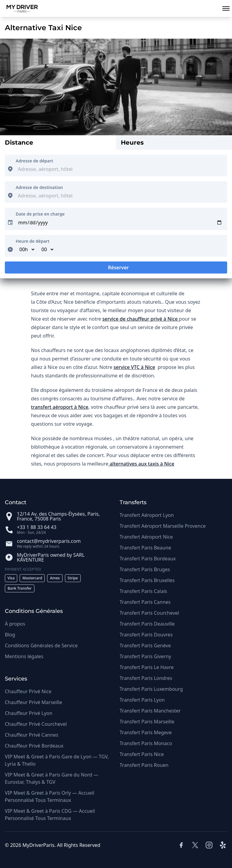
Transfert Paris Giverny (145, 656)
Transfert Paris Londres (146, 678)
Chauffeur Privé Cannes (32, 735)
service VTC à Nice (134, 367)
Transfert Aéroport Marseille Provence (163, 526)
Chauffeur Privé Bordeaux (34, 746)
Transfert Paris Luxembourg (151, 689)
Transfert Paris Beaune (145, 548)
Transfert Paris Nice (142, 754)
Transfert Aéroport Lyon (147, 515)
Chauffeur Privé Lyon (29, 713)
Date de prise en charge (40, 214)
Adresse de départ (34, 161)
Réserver (116, 269)
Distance (19, 143)
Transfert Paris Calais (143, 591)
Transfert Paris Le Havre (147, 667)
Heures (132, 143)
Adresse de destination (39, 187)
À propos (15, 624)
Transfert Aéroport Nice (146, 537)
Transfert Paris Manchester (150, 711)
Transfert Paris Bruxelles (147, 580)
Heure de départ (33, 241)
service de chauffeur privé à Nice (141, 319)
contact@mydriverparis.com (49, 541)
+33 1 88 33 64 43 (37, 527)
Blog (10, 635)
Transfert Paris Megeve (146, 732)
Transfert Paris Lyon (142, 700)
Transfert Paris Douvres (146, 635)
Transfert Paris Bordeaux (148, 559)
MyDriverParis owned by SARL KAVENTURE (51, 557)
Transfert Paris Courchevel (149, 613)
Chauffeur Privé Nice (28, 691)
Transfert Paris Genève (145, 645)
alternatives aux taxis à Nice (141, 464)
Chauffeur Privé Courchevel (36, 724)
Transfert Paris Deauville (147, 624)
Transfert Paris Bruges (145, 569)
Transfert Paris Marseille (147, 722)
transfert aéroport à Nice (60, 407)
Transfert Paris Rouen (144, 765)
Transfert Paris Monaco (146, 743)
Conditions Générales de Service (41, 645)
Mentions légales (24, 656)
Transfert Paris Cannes (145, 602)
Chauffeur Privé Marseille (33, 702)
